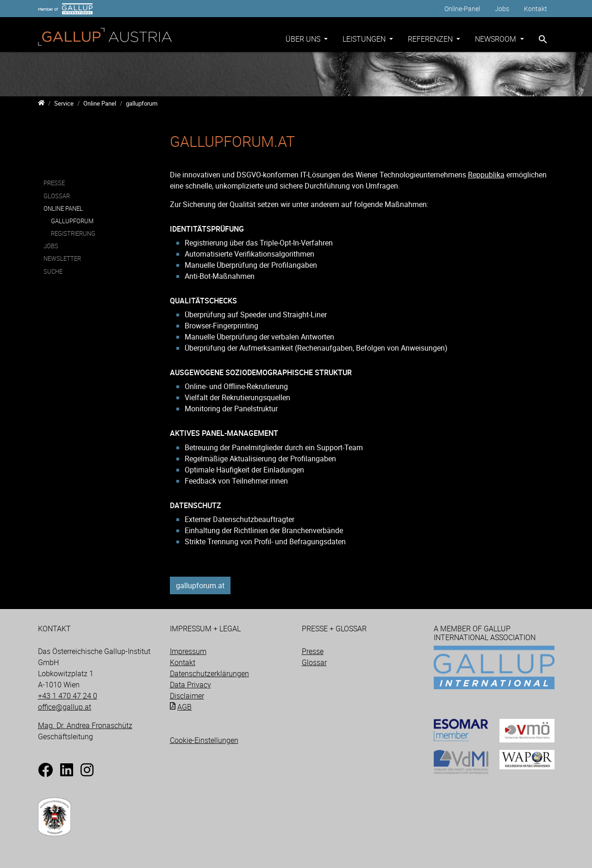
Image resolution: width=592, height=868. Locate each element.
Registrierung (73, 233)
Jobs (502, 9)
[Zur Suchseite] (543, 39)
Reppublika (486, 175)
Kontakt (536, 9)
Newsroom (496, 39)
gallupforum (72, 221)
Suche (53, 271)
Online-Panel (462, 9)
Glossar (57, 196)
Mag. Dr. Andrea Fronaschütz (85, 725)
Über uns (304, 39)
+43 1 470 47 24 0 (68, 696)
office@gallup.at (65, 707)
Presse (54, 183)
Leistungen (365, 39)
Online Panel (63, 208)
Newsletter (62, 259)
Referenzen (431, 39)
